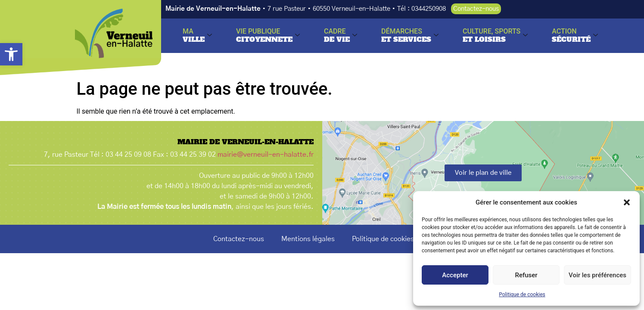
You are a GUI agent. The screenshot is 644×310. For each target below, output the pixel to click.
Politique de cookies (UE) (391, 239)
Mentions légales (308, 239)
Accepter (455, 275)
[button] (11, 54)
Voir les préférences (597, 275)
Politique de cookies (522, 294)
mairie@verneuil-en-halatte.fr (266, 155)
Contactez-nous (239, 239)
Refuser (526, 275)
